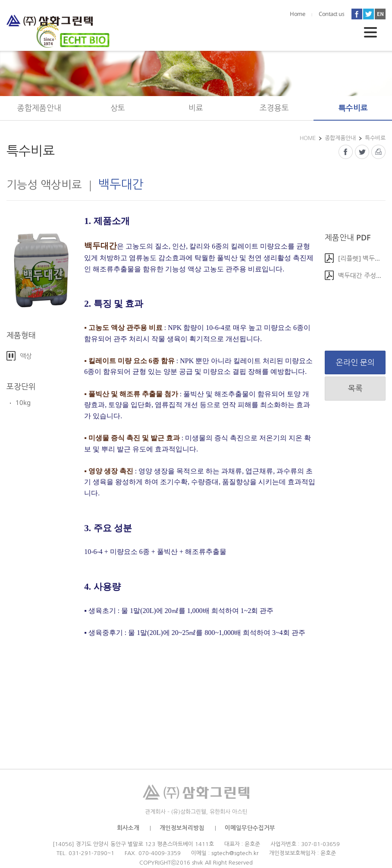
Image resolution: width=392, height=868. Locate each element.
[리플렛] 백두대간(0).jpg (362, 258)
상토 (118, 108)
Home (297, 14)
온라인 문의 (355, 362)
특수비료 (353, 108)
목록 (355, 388)
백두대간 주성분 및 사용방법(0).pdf (362, 275)
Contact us (331, 14)
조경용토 (274, 108)
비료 (196, 108)
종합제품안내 (39, 108)
